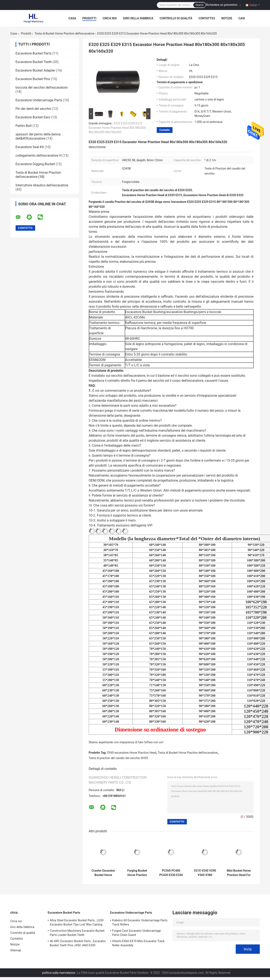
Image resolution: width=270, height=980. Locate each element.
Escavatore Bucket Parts (34, 53)
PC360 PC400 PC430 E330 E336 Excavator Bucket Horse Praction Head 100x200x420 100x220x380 (171, 873)
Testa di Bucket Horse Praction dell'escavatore (64, 33)
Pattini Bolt (24, 126)
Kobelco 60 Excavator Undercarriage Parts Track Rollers (140, 922)
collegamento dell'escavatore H (39, 155)
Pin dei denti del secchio (33, 109)
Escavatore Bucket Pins (33, 79)
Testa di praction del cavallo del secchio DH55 (118, 758)
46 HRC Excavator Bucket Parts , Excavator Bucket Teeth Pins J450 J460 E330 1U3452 (78, 944)
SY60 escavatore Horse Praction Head (132, 753)
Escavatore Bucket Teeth (34, 62)
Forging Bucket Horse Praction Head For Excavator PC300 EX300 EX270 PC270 (137, 873)
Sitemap (16, 950)
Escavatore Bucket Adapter (36, 70)
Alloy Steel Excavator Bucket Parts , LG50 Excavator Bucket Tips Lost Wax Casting (77, 922)
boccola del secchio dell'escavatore (42, 87)
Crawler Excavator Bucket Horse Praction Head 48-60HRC (103, 873)
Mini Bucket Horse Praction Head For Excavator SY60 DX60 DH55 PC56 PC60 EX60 (239, 873)
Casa (72, 18)
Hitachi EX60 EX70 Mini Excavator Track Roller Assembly (138, 943)
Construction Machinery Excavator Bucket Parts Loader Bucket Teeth (77, 933)
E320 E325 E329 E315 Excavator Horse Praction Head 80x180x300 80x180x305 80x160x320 (117, 128)
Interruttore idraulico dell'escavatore (42, 185)
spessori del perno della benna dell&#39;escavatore (38, 136)
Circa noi (110, 18)
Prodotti (89, 18)
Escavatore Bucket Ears (33, 117)
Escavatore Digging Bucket (35, 164)
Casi (242, 18)
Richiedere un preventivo (222, 5)
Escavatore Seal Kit (30, 147)
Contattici (207, 18)
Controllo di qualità (176, 18)
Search (199, 5)
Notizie (227, 18)
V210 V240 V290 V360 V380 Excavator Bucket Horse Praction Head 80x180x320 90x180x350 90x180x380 (205, 873)
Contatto (165, 130)
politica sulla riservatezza (59, 973)
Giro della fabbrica (138, 18)
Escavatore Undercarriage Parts (39, 100)
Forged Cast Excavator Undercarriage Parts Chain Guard (137, 933)
